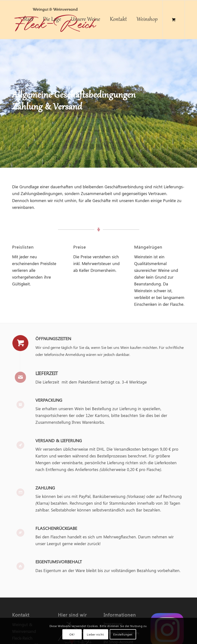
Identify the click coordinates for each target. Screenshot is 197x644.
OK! (72, 634)
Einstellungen (123, 634)
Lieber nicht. (96, 634)
